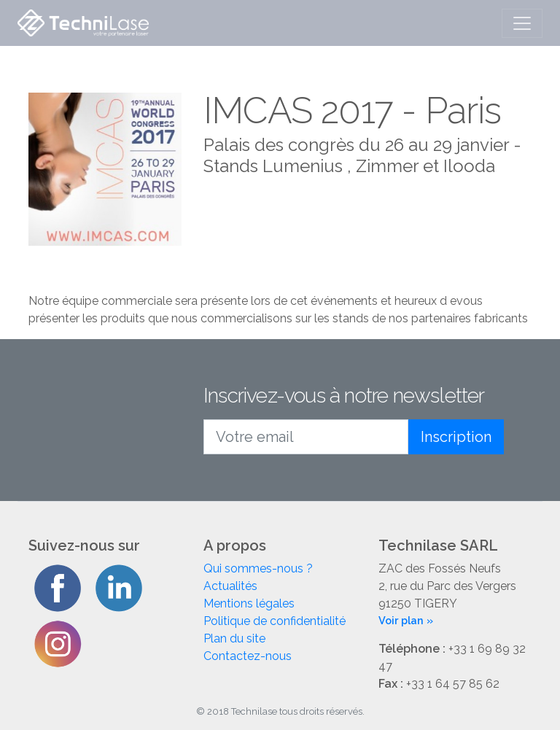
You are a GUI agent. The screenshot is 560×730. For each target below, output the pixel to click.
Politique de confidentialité (275, 621)
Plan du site (234, 638)
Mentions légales (249, 603)
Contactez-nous (248, 656)
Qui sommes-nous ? (258, 568)
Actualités (230, 586)
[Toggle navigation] (522, 23)
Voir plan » (406, 620)
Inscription (456, 437)
